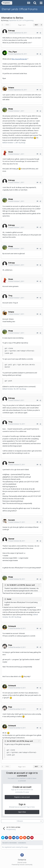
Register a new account (22, 797)
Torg (10, 296)
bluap (11, 109)
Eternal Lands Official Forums (20, 9)
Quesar (11, 462)
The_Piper (13, 52)
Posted (18, 33)
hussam (12, 520)
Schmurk (12, 626)
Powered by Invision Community (22, 865)
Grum (11, 152)
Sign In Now (22, 812)
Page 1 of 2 (22, 25)
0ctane (11, 88)
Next (36, 25)
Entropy (6, 20)
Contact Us (22, 860)
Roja (10, 645)
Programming (29, 20)
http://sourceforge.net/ (19, 59)
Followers (20, 821)
